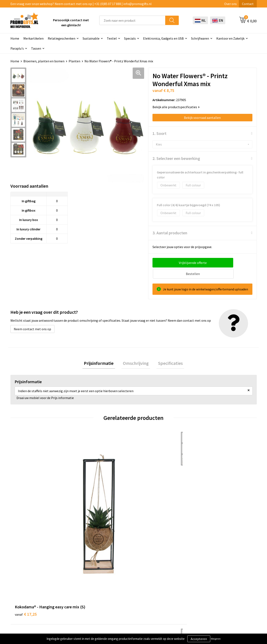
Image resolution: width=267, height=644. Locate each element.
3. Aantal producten (170, 233)
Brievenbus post (127, 572)
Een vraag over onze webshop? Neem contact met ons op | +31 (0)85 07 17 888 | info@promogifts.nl (81, 4)
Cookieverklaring (224, 565)
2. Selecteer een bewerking (176, 158)
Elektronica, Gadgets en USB (163, 38)
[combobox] (132, 20)
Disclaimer (220, 578)
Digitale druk (124, 584)
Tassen (36, 48)
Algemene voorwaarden (229, 559)
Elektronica (123, 578)
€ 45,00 (149, 496)
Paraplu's (17, 48)
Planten (74, 61)
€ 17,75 (210, 496)
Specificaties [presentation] (167, 353)
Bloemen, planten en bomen (44, 61)
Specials (130, 38)
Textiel (112, 38)
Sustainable (91, 38)
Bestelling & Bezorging (180, 565)
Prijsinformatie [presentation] (102, 353)
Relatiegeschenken (62, 38)
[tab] (102, 353)
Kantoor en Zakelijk (230, 38)
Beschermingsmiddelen (132, 565)
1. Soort (159, 133)
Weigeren (216, 639)
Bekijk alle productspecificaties (176, 107)
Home (15, 38)
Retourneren (173, 578)
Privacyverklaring (225, 572)
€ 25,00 (87, 496)
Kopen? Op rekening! (81, 565)
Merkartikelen (33, 38)
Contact (248, 4)
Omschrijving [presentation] (136, 353)
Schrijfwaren (200, 38)
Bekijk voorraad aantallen (202, 118)
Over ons (230, 4)
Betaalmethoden (176, 572)
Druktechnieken (78, 572)
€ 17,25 (26, 496)
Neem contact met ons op (32, 318)
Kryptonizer (124, 591)
